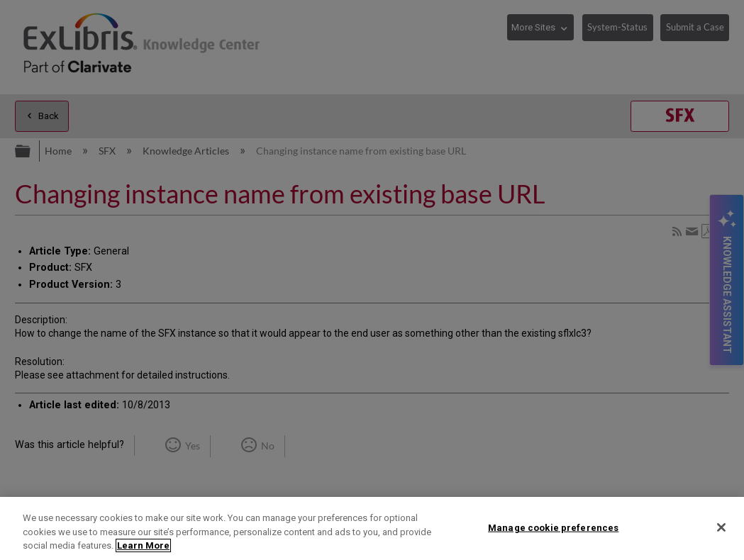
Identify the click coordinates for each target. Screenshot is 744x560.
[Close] (721, 527)
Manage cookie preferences (553, 527)
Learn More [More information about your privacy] (143, 545)
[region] (372, 528)
